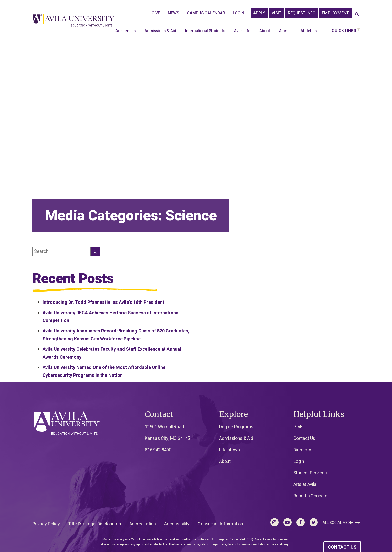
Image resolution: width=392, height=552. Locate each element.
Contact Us (304, 438)
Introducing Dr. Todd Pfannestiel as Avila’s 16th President (103, 302)
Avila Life (242, 31)
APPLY (259, 13)
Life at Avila (230, 450)
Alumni (285, 31)
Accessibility (177, 524)
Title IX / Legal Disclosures (95, 524)
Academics (126, 31)
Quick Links (344, 31)
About (265, 31)
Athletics (309, 31)
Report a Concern (310, 496)
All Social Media (341, 523)
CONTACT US (342, 547)
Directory (302, 450)
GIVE (156, 13)
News (174, 13)
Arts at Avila (305, 485)
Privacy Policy (46, 524)
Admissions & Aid (160, 31)
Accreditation (143, 524)
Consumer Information (220, 524)
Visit (277, 13)
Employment (335, 13)
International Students (205, 31)
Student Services (310, 473)
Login (239, 13)
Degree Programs (236, 427)
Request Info (302, 13)
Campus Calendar (206, 13)
